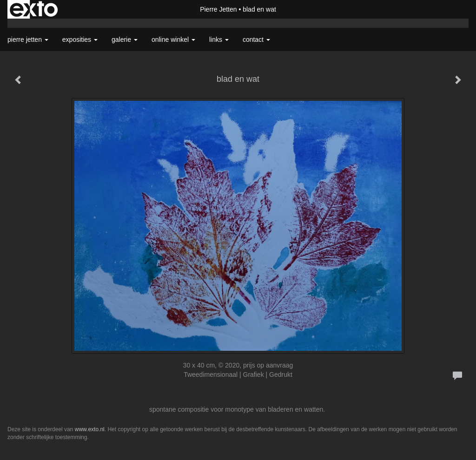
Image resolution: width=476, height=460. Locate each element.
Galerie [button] (125, 39)
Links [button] (219, 39)
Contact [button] (256, 39)
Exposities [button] (80, 39)
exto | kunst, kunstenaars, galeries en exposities (34, 9)
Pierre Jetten (218, 9)
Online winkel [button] (173, 39)
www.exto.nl (90, 429)
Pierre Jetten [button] (28, 39)
